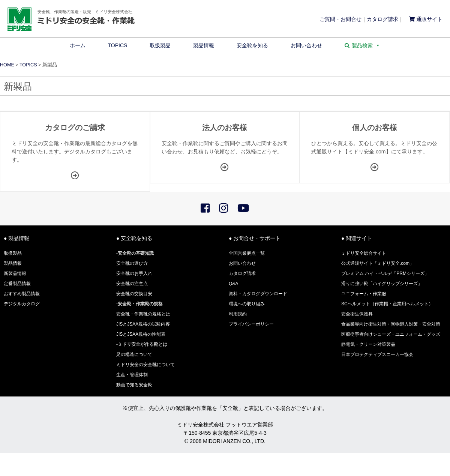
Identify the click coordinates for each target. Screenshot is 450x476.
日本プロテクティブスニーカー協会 (377, 354)
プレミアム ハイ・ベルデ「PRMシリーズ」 (385, 273)
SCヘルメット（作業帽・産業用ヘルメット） (387, 304)
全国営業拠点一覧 (247, 253)
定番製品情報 (17, 284)
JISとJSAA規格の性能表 (141, 334)
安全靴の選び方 (132, 263)
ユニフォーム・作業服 (364, 294)
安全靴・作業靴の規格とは (143, 314)
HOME (7, 65)
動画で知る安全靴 (134, 385)
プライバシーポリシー (251, 324)
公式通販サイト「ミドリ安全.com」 (378, 263)
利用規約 (238, 314)
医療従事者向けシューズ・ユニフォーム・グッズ (391, 334)
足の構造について (134, 354)
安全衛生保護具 (357, 314)
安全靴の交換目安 (134, 294)
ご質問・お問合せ (340, 19)
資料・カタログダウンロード (258, 294)
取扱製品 (160, 45)
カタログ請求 (382, 19)
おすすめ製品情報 (22, 294)
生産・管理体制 (132, 375)
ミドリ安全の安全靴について (145, 365)
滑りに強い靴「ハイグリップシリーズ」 (382, 284)
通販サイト (426, 19)
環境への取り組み (247, 304)
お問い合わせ (306, 45)
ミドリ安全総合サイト (364, 253)
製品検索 (366, 45)
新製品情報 (15, 273)
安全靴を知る (252, 45)
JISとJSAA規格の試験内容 (143, 324)
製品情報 (204, 45)
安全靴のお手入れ (134, 273)
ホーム (78, 45)
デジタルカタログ (22, 304)
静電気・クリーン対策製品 (368, 344)
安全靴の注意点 (132, 284)
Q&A (233, 284)
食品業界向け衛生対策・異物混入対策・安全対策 (391, 324)
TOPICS (118, 45)
